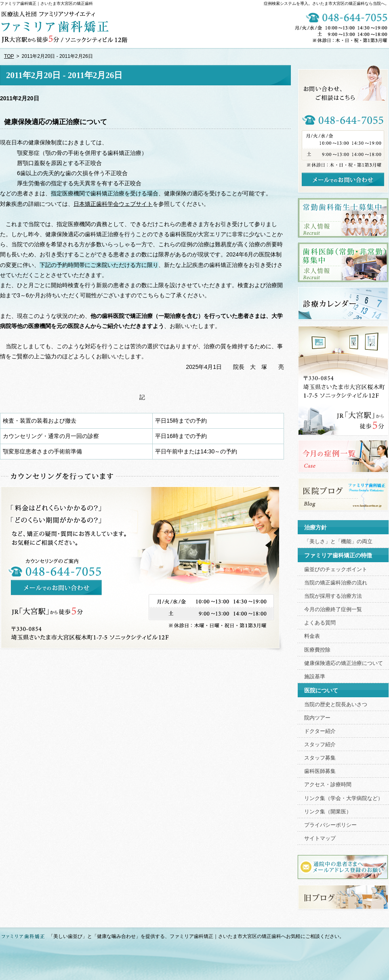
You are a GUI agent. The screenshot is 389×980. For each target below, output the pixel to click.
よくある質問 (320, 623)
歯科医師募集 (320, 771)
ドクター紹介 (320, 731)
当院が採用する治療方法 (333, 596)
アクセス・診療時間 (328, 785)
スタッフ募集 (320, 758)
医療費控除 (317, 650)
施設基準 (315, 677)
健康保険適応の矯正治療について (56, 122)
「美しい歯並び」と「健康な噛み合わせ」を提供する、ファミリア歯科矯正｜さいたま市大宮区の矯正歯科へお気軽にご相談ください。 (196, 936)
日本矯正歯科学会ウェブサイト (113, 204)
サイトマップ (320, 838)
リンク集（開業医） (328, 812)
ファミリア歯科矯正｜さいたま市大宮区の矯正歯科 (46, 3)
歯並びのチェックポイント (336, 569)
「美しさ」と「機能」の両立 (338, 542)
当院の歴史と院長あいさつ (336, 705)
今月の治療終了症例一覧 (333, 610)
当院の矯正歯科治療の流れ (336, 583)
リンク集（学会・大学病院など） (344, 798)
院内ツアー (317, 718)
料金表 (312, 636)
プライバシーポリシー (330, 825)
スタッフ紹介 (320, 745)
